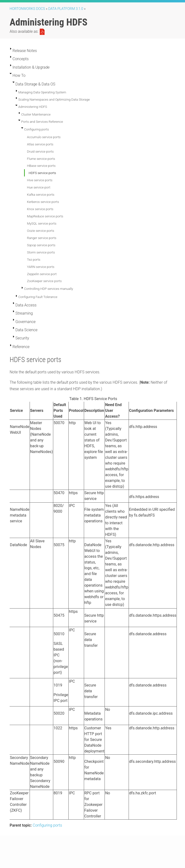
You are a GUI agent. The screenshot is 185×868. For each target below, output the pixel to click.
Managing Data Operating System (42, 92)
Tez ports (34, 259)
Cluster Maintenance (36, 114)
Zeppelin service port (42, 274)
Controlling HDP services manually (49, 289)
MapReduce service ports (45, 216)
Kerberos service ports (43, 202)
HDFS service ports (42, 173)
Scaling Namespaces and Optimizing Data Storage (54, 99)
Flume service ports (41, 159)
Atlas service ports (40, 144)
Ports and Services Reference (42, 122)
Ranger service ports (42, 238)
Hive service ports (40, 180)
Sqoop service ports (41, 245)
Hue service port (39, 187)
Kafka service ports (41, 194)
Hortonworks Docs (27, 9)
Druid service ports (40, 151)
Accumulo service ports (44, 137)
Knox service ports (40, 209)
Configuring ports (36, 129)
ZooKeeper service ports (44, 281)
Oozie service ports (41, 231)
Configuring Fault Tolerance (38, 297)
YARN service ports (41, 267)
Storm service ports (41, 252)
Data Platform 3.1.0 (66, 9)
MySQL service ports (42, 223)
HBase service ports (41, 166)
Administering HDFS (33, 107)
